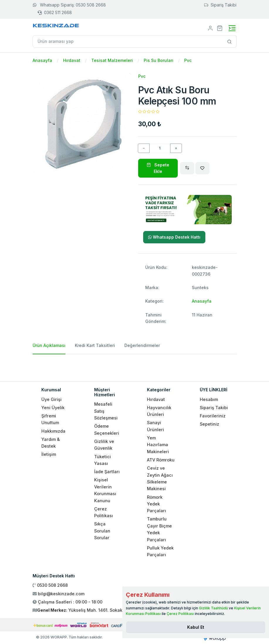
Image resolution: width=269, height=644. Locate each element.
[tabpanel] (135, 365)
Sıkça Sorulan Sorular (102, 531)
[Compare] (187, 168)
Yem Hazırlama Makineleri (158, 445)
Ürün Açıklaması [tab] (49, 345)
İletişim (49, 454)
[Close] (196, 627)
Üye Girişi (51, 399)
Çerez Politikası (180, 614)
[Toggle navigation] (232, 28)
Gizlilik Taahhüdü (213, 608)
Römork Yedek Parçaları (157, 504)
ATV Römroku (161, 460)
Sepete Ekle (158, 168)
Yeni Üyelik (53, 408)
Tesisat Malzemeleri (112, 60)
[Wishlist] (202, 168)
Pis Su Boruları (159, 60)
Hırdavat (72, 60)
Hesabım (209, 399)
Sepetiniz (209, 424)
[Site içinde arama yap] (230, 41)
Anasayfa (42, 60)
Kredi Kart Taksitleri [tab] (95, 345)
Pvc (188, 60)
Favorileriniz (213, 416)
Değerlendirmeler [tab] (142, 345)
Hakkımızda (53, 431)
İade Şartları (107, 472)
